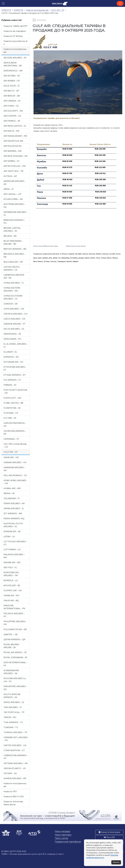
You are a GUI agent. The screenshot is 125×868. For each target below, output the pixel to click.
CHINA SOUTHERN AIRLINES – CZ (13, 297)
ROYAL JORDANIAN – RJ (15, 657)
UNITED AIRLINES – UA (15, 745)
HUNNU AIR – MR (12, 488)
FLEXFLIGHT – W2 (12, 398)
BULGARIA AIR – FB (13, 262)
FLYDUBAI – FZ (11, 413)
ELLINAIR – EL (10, 352)
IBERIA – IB (9, 493)
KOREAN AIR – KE (12, 532)
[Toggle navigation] (120, 3)
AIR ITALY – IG (10, 568)
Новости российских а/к (15, 43)
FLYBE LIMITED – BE (13, 403)
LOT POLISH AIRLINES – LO (15, 543)
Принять (116, 862)
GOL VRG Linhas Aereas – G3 (15, 445)
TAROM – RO (10, 717)
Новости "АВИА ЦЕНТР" (16, 26)
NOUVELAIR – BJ (12, 586)
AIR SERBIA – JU (11, 161)
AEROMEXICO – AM (13, 71)
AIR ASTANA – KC (12, 76)
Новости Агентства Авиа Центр (13, 803)
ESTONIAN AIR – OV (13, 362)
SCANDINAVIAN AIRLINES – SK (11, 672)
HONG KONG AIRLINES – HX (15, 482)
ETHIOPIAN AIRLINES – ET (15, 368)
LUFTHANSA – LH (12, 550)
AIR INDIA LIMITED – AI (15, 126)
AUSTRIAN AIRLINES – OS (14, 206)
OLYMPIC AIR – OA (13, 591)
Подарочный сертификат (68, 842)
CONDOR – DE (11, 304)
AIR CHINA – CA (11, 106)
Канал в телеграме (109, 832)
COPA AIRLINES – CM (14, 309)
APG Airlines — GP (12, 194)
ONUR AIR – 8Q (11, 601)
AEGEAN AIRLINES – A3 (15, 58)
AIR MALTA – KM (11, 131)
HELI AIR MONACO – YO (15, 475)
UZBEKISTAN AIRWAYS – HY (16, 757)
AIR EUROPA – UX (12, 116)
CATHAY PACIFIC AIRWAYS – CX (12, 268)
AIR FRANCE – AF (12, 121)
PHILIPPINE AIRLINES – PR (15, 623)
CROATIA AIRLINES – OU (16, 314)
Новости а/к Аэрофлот (15, 31)
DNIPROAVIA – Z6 (12, 334)
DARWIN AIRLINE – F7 (14, 324)
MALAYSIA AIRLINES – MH (14, 556)
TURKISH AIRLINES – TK (15, 732)
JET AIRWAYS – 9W (13, 514)
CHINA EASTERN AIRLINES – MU (12, 289)
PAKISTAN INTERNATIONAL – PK (14, 607)
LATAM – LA (9, 537)
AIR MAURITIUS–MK (13, 141)
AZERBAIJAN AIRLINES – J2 (16, 214)
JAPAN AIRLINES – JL (14, 508)
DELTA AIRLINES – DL (14, 329)
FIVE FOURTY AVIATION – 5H (15, 391)
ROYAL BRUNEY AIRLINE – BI (11, 646)
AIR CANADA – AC (12, 101)
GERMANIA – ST (11, 439)
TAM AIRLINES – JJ (13, 707)
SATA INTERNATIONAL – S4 (15, 664)
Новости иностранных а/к (15, 51)
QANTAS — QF (11, 634)
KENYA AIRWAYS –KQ (14, 519)
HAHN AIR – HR (11, 457)
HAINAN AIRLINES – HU (15, 462)
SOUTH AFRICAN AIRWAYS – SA (12, 696)
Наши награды (62, 831)
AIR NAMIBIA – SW (13, 151)
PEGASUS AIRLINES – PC (14, 615)
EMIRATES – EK (11, 357)
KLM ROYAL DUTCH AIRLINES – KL (13, 525)
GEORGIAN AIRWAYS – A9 (15, 432)
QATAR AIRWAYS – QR (14, 639)
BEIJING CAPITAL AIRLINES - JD (12, 229)
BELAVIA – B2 (10, 236)
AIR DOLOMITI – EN (13, 111)
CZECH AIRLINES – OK (14, 319)
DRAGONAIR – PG (12, 339)
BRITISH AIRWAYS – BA (15, 249)
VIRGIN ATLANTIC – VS (15, 768)
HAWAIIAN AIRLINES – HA (14, 469)
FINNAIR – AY (10, 385)
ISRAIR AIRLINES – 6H (14, 503)
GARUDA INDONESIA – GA (15, 425)
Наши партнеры (63, 835)
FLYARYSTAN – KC (12, 408)
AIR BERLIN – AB (12, 96)
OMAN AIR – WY (11, 596)
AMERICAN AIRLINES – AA (15, 183)
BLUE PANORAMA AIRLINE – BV (13, 242)
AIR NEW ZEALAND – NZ (16, 156)
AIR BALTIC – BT (11, 91)
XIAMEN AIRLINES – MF (15, 778)
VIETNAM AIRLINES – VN (16, 763)
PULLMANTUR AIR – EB (15, 629)
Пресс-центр (61, 838)
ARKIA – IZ (9, 189)
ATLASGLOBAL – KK (13, 199)
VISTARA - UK (10, 773)
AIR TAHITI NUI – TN (13, 171)
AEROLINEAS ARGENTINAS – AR (13, 64)
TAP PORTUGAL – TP (14, 712)
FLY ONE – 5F (10, 418)
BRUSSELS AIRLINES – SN (14, 255)
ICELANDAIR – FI (12, 498)
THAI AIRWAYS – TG (13, 722)
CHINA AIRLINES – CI (14, 283)
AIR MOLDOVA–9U (13, 146)
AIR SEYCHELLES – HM (15, 166)
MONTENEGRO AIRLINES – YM (11, 574)
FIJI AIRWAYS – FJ (12, 380)
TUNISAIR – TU (11, 727)
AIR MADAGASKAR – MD (15, 136)
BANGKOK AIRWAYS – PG (14, 222)
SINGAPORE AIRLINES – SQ (15, 688)
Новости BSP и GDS (14, 797)
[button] (3, 3)
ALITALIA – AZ (10, 176)
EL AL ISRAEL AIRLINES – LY (16, 345)
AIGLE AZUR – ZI (12, 86)
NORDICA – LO (11, 580)
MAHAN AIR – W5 (12, 562)
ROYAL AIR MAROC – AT (15, 652)
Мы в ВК (109, 837)
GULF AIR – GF (11, 452)
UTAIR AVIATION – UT (14, 750)
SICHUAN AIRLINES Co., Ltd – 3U (15, 680)
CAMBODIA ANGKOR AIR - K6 (14, 276)
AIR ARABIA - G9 (12, 81)
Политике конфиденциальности (102, 856)
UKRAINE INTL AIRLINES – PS (16, 739)
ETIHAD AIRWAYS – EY (15, 375)
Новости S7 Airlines (13, 36)
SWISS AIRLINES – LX (14, 702)
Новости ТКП (10, 792)
